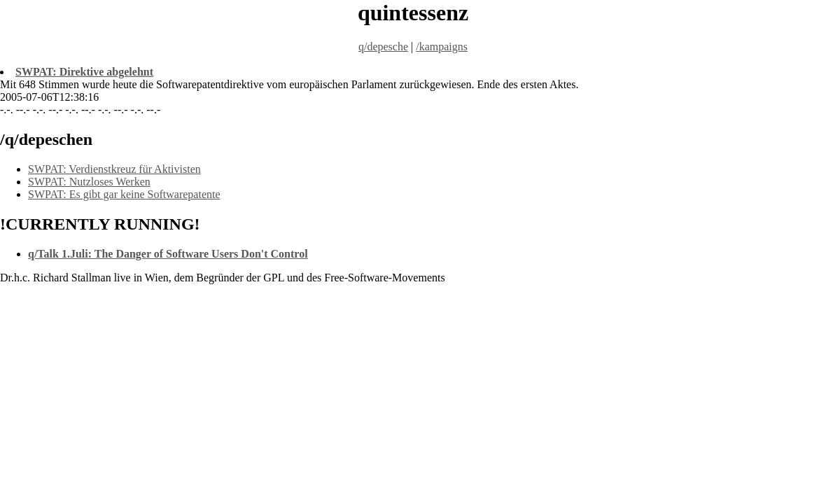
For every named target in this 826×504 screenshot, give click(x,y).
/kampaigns (442, 47)
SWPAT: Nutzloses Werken (89, 182)
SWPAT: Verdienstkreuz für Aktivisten (114, 169)
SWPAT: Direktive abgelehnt (84, 72)
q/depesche (383, 47)
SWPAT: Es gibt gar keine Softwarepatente (124, 194)
